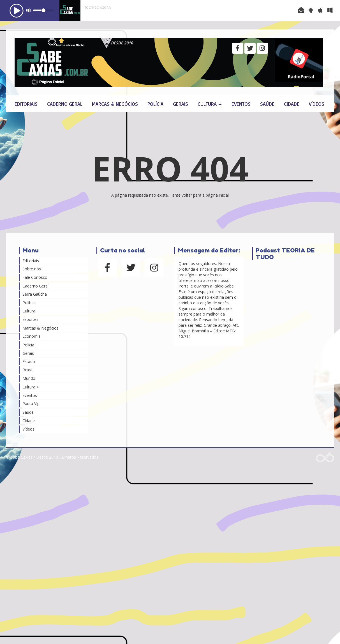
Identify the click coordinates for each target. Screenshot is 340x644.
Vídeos (317, 104)
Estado (29, 361)
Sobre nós (32, 269)
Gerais (181, 104)
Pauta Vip (31, 403)
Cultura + (210, 104)
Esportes (30, 319)
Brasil (27, 370)
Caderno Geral (65, 104)
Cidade (292, 104)
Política (29, 303)
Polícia (155, 104)
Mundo (29, 378)
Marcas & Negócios (115, 104)
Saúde (267, 104)
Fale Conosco (35, 277)
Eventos (241, 104)
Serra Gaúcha (35, 294)
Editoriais (26, 104)
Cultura (29, 311)
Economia (32, 336)
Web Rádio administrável (325, 457)
